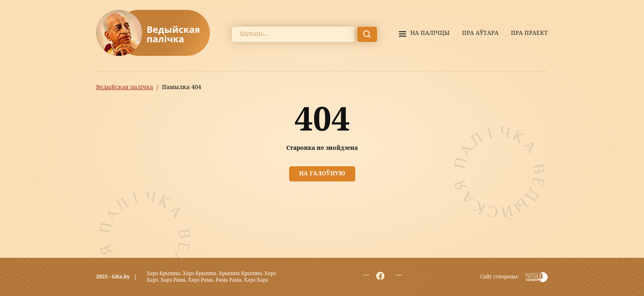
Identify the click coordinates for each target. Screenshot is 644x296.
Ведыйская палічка (125, 87)
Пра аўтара (480, 33)
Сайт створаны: (499, 277)
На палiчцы (430, 33)
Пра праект (529, 33)
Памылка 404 (182, 87)
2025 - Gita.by (113, 277)
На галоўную (322, 174)
